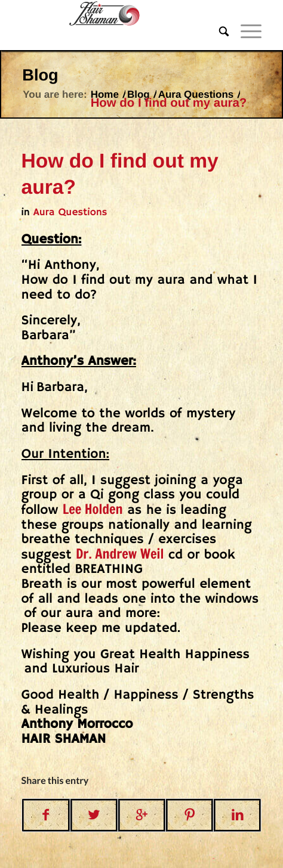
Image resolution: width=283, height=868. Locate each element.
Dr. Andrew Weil (120, 554)
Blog (40, 75)
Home (105, 94)
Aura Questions (196, 94)
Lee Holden (93, 509)
